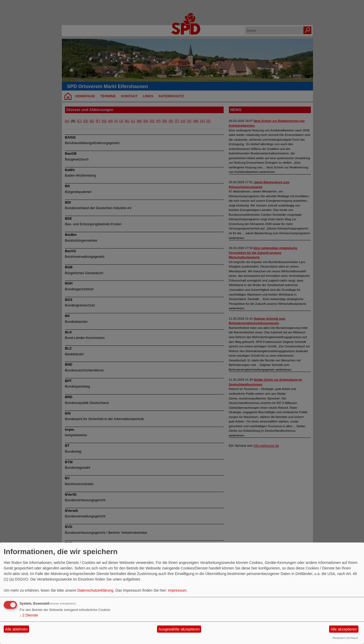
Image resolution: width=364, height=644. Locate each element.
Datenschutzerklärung (95, 590)
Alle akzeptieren (344, 629)
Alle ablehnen (17, 629)
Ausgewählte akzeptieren (179, 629)
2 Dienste (29, 615)
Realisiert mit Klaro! (345, 638)
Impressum (177, 590)
